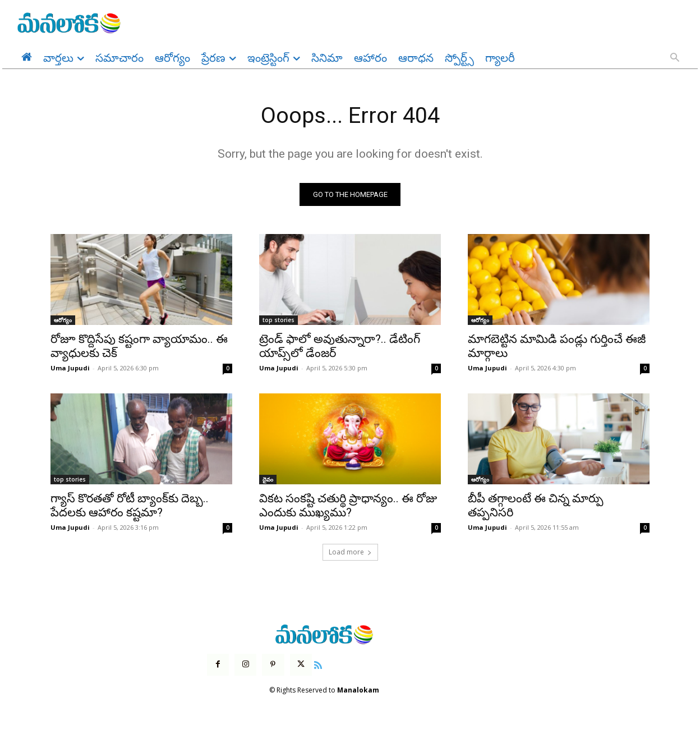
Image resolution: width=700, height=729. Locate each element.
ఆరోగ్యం (63, 320)
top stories (278, 320)
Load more (350, 553)
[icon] (318, 664)
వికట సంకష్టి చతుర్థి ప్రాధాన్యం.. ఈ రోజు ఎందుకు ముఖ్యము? (348, 506)
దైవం (268, 480)
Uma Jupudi (70, 368)
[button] (675, 58)
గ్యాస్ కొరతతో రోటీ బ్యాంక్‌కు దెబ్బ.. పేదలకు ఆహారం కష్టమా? (130, 506)
